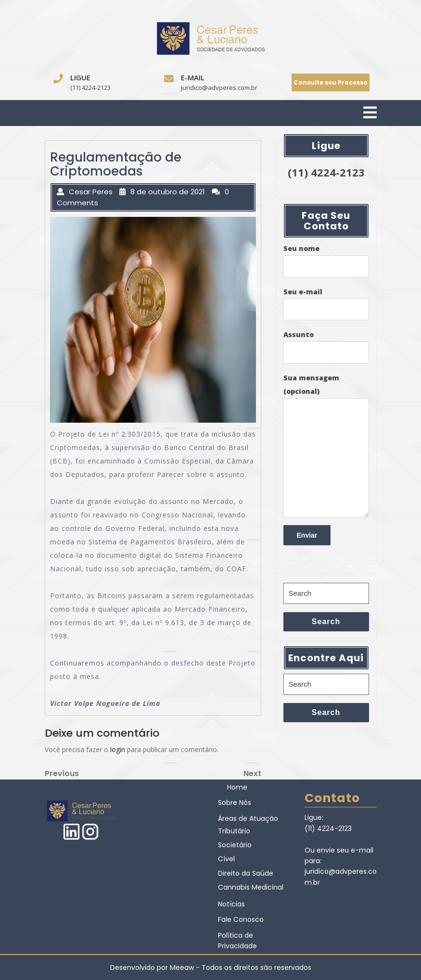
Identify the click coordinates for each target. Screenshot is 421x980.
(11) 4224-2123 (90, 88)
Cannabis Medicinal (251, 887)
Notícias (231, 904)
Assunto (326, 347)
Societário (235, 845)
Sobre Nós (235, 803)
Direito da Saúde (246, 873)
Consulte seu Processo (331, 82)
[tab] (370, 113)
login (118, 749)
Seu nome (326, 261)
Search (326, 622)
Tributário (234, 831)
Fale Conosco (241, 919)
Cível (226, 859)
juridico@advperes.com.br (219, 88)
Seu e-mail (326, 304)
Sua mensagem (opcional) (326, 445)
